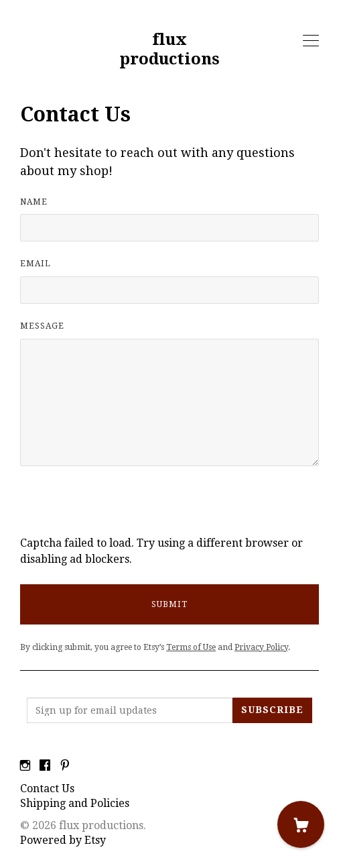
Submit (169, 604)
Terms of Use (191, 647)
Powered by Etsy (63, 840)
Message (42, 326)
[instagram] (25, 766)
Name (34, 202)
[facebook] (45, 766)
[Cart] (301, 824)
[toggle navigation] (311, 41)
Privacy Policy (261, 647)
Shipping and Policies (75, 803)
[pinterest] (65, 766)
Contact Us (47, 789)
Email (36, 264)
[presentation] (122, 509)
